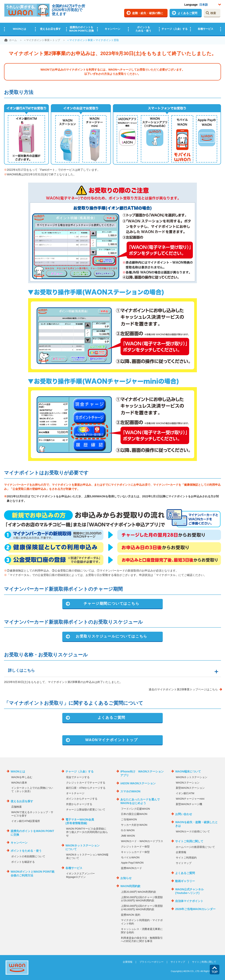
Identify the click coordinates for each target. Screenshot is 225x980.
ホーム (13, 40)
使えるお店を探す (50, 29)
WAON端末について (188, 771)
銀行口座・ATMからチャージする (86, 788)
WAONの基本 (19, 783)
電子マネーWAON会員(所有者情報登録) (80, 821)
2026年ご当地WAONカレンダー (195, 909)
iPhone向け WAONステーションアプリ (142, 773)
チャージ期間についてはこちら (111, 604)
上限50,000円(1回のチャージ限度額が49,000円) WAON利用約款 (142, 908)
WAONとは (19, 29)
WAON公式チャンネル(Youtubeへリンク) (189, 891)
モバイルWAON (130, 857)
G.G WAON (128, 830)
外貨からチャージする (79, 804)
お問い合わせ (184, 814)
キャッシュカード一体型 (135, 852)
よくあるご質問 (187, 13)
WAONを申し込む (22, 777)
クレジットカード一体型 (135, 847)
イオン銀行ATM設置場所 (26, 821)
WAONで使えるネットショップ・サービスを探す (32, 814)
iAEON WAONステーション (138, 783)
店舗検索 (16, 807)
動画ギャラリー (185, 881)
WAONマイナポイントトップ (111, 740)
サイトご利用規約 (186, 858)
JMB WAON (128, 836)
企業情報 (181, 852)
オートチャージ (75, 793)
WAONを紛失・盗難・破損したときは (196, 824)
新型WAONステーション (190, 788)
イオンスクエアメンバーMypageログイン (80, 875)
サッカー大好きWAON (134, 825)
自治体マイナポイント (189, 901)
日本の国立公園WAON (134, 814)
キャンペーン (112, 29)
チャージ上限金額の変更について (86, 810)
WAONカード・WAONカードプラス (142, 841)
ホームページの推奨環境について (195, 847)
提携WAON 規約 (131, 915)
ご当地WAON (129, 819)
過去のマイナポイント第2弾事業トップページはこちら (183, 689)
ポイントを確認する (23, 862)
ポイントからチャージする (82, 799)
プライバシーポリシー (151, 962)
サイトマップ (184, 863)
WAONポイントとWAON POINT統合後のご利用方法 (33, 873)
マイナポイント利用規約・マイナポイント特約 (142, 922)
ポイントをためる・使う (143, 29)
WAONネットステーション (192, 777)
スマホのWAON (130, 791)
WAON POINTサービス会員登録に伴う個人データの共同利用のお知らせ (87, 832)
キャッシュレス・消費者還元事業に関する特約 (142, 931)
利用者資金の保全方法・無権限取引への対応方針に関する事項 (142, 940)
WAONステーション (188, 783)
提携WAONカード (131, 868)
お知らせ (126, 878)
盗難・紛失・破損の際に (148, 13)
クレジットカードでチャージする (86, 783)
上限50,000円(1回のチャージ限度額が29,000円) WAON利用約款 (142, 899)
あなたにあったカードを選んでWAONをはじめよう (140, 801)
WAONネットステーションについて (83, 847)
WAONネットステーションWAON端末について (87, 856)
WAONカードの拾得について (193, 831)
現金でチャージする (78, 777)
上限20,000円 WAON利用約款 (138, 892)
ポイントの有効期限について (28, 856)
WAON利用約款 (130, 886)
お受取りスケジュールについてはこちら (111, 636)
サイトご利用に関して (189, 841)
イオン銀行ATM (185, 793)
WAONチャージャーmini (190, 799)
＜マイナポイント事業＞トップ (42, 40)
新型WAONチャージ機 (189, 804)
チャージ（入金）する (175, 29)
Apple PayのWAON (132, 863)
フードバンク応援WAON (135, 809)
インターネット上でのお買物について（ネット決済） (32, 790)
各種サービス (206, 29)
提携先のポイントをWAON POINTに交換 (81, 29)
